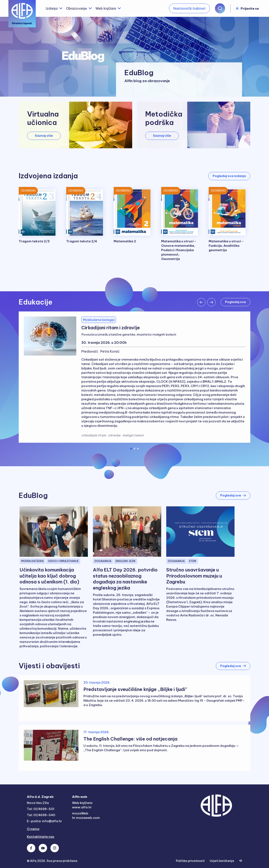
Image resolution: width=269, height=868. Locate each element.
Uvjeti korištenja (222, 861)
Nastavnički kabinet (189, 8)
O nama (33, 829)
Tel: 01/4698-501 (41, 809)
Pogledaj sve (235, 302)
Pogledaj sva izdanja (229, 176)
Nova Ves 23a (38, 803)
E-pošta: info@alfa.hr (44, 821)
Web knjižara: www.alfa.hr (82, 805)
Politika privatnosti (190, 861)
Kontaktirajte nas (41, 837)
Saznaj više (44, 136)
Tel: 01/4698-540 (41, 815)
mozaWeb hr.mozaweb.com (86, 815)
